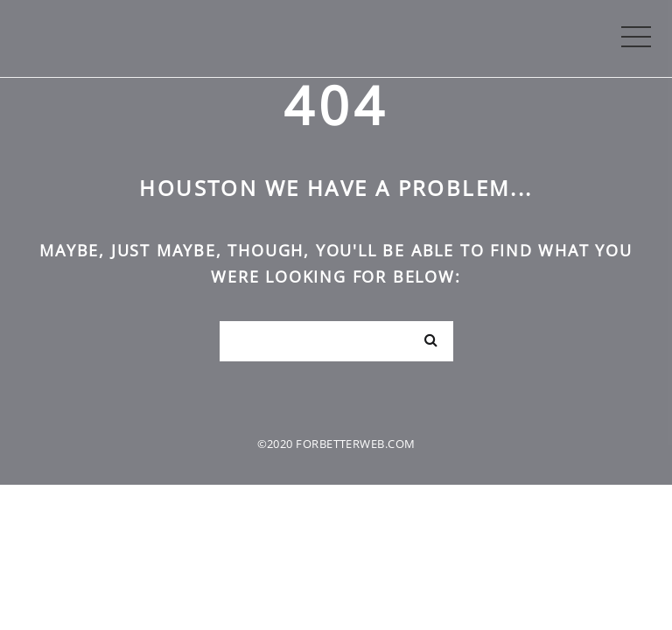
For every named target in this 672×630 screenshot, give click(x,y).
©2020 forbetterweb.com (336, 444)
